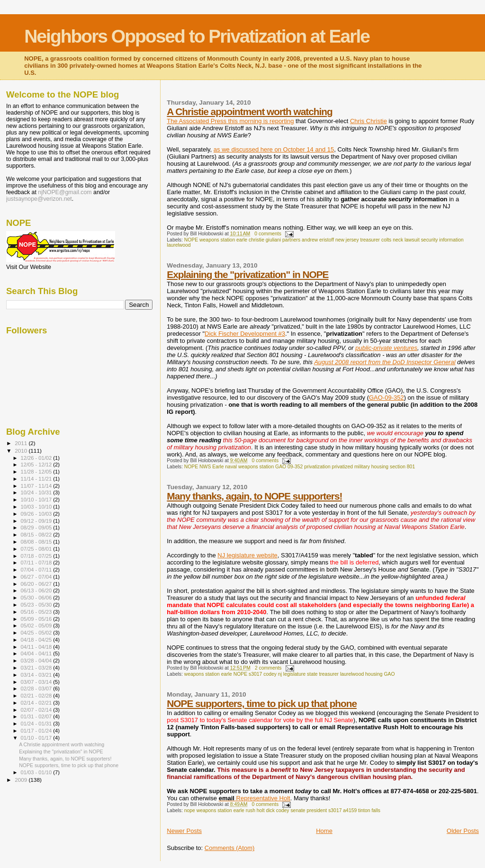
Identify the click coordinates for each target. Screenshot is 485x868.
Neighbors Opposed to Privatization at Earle (197, 36)
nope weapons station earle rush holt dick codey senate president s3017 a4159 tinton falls (282, 810)
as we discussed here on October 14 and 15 (274, 149)
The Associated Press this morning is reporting (230, 121)
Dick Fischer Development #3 (245, 334)
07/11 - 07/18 (37, 563)
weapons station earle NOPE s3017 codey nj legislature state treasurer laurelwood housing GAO (290, 674)
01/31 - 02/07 (37, 716)
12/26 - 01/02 (37, 458)
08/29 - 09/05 (37, 528)
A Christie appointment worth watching (249, 112)
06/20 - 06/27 (37, 584)
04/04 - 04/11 (37, 653)
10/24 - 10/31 (37, 492)
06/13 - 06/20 (37, 591)
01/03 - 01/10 (37, 772)
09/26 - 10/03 (37, 514)
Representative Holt (255, 798)
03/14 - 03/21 (37, 675)
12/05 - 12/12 (37, 465)
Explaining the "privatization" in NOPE (247, 274)
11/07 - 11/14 (37, 486)
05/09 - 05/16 (37, 619)
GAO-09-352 (386, 398)
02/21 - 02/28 (37, 696)
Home (324, 831)
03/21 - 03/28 (37, 668)
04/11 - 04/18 (37, 647)
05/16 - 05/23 (37, 612)
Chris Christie (368, 121)
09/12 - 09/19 (37, 521)
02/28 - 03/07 (37, 689)
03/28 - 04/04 (37, 661)
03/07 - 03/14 (37, 682)
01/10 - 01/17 (37, 738)
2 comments (268, 668)
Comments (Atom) (229, 848)
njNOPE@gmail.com (65, 192)
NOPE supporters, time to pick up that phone (262, 703)
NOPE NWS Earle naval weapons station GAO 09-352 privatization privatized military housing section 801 (300, 467)
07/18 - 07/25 (37, 556)
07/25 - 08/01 (37, 549)
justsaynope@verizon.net (39, 199)
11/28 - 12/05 (37, 472)
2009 (22, 780)
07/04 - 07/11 (37, 570)
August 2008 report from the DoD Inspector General (385, 362)
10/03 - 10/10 (37, 507)
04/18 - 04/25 (37, 640)
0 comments (268, 234)
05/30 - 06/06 (37, 598)
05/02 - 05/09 (37, 626)
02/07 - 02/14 (37, 710)
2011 (22, 443)
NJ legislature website (247, 555)
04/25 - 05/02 (37, 633)
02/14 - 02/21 (37, 703)
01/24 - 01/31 (37, 724)
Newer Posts (184, 831)
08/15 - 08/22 (37, 535)
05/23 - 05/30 (37, 605)
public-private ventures (386, 348)
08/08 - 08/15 (37, 542)
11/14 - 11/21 (37, 479)
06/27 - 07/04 (37, 577)
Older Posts (463, 831)
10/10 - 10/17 (37, 500)
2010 (22, 451)
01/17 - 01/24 (37, 731)
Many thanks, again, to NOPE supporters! (254, 496)
